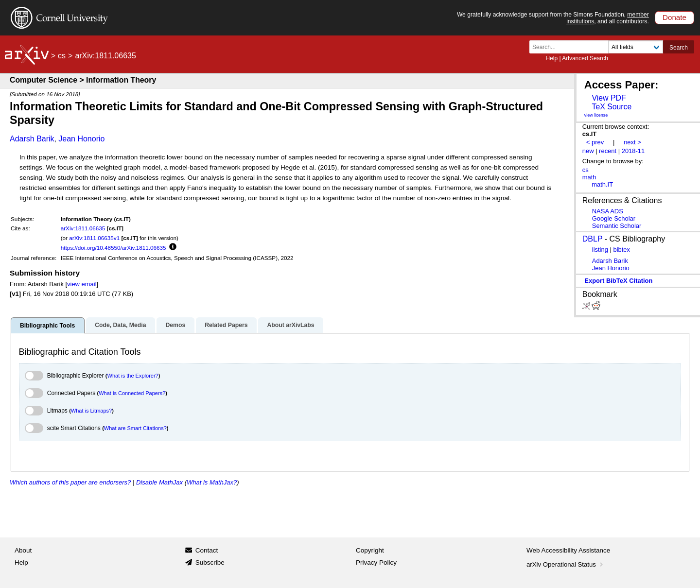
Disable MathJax (159, 482)
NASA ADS (608, 211)
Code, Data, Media (120, 325)
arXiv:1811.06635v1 (94, 238)
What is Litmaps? (91, 411)
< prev (595, 142)
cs (62, 56)
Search (679, 48)
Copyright (370, 550)
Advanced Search (585, 58)
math (589, 177)
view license (596, 115)
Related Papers (226, 325)
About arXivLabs (290, 325)
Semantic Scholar (617, 226)
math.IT (602, 184)
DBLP (593, 239)
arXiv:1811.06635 (83, 228)
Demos (175, 325)
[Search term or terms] (572, 47)
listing (600, 250)
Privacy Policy (376, 562)
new (588, 151)
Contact (207, 550)
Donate (674, 17)
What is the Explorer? (133, 376)
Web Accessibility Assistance (568, 550)
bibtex (621, 250)
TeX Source (612, 107)
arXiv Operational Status (566, 564)
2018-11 (633, 151)
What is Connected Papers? (132, 393)
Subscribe (210, 562)
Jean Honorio (81, 139)
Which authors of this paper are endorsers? (70, 482)
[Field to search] (636, 47)
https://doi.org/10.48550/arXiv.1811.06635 (114, 248)
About (23, 550)
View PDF (609, 98)
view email (82, 284)
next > (632, 142)
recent (608, 151)
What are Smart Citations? (135, 428)
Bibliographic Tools (47, 326)
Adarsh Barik (32, 139)
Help (551, 58)
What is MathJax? (212, 482)
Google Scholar (614, 218)
